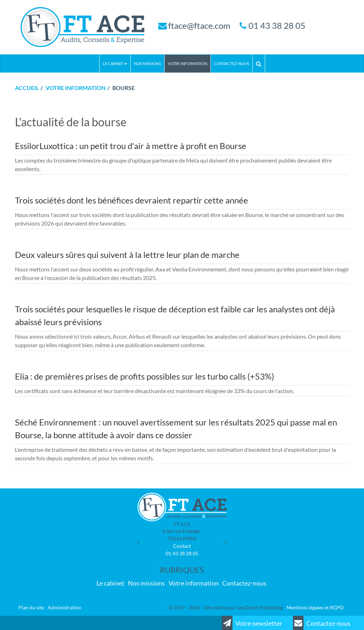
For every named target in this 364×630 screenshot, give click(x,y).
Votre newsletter (252, 623)
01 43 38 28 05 (277, 25)
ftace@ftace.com (199, 25)
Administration (65, 607)
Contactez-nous (232, 63)
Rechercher (260, 63)
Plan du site (31, 607)
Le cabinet (115, 63)
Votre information (188, 63)
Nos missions (148, 63)
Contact (182, 546)
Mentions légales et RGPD (315, 607)
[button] (137, 539)
